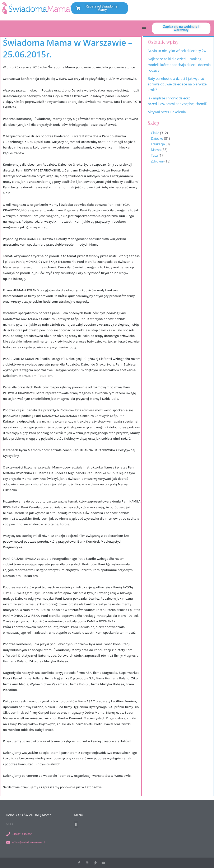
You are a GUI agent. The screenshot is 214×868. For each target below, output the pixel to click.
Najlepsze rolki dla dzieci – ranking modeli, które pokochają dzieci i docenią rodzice (179, 65)
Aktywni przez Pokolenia (167, 112)
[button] (144, 27)
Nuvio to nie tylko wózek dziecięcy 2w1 (178, 51)
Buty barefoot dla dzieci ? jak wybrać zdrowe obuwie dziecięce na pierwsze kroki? (177, 84)
